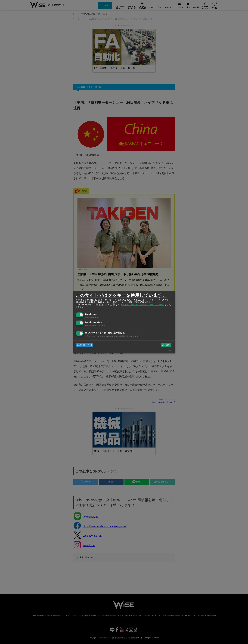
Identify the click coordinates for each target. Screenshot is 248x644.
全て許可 (166, 345)
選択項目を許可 (84, 345)
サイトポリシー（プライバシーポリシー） (143, 305)
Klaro (169, 350)
